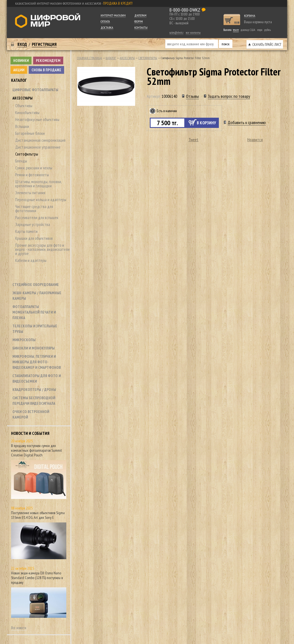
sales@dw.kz (176, 32)
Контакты (141, 27)
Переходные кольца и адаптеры (41, 200)
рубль (267, 30)
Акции (19, 70)
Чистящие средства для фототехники (34, 209)
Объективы (24, 106)
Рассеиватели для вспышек (37, 218)
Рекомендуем (48, 61)
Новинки (21, 61)
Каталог (19, 80)
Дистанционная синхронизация (40, 140)
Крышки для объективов (34, 238)
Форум (139, 21)
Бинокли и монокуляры (34, 348)
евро (260, 30)
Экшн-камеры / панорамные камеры (37, 296)
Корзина (250, 16)
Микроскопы (24, 340)
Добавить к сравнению (247, 122)
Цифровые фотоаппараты (35, 90)
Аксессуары (23, 98)
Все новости (19, 628)
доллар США (248, 30)
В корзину (206, 123)
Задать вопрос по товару (229, 96)
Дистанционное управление (38, 147)
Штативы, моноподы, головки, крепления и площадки (38, 184)
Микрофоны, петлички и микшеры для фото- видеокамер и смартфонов (37, 362)
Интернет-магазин (113, 15)
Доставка (107, 27)
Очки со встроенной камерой (31, 414)
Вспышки (22, 126)
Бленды (21, 161)
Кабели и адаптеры (31, 260)
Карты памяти (26, 231)
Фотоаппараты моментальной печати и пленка (34, 312)
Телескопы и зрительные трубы (35, 329)
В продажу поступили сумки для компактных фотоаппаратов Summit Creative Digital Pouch (36, 450)
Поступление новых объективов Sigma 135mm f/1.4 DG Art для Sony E (38, 515)
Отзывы (192, 96)
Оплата (105, 21)
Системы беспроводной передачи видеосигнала (34, 401)
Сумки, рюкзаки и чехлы (34, 168)
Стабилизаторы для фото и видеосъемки (37, 378)
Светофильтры (27, 154)
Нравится (255, 140)
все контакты (193, 32)
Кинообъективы (27, 113)
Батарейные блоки (30, 133)
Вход (22, 44)
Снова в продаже (46, 70)
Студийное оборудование (36, 285)
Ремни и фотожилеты (32, 175)
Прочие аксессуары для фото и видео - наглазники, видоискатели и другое (42, 249)
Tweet (193, 140)
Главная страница (89, 58)
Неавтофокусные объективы (37, 119)
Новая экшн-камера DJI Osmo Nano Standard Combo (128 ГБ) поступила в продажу (37, 578)
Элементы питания (30, 193)
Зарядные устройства (33, 224)
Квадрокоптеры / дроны (34, 390)
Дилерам (140, 15)
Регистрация (44, 44)
